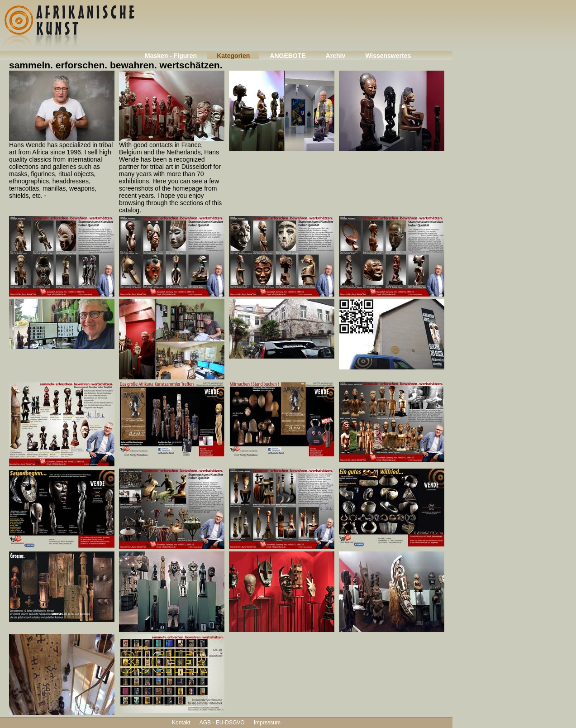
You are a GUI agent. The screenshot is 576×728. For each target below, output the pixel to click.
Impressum (267, 723)
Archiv (336, 56)
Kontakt (181, 723)
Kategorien (233, 56)
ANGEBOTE (288, 56)
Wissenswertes (388, 56)
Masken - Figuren (171, 56)
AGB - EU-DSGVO (222, 723)
